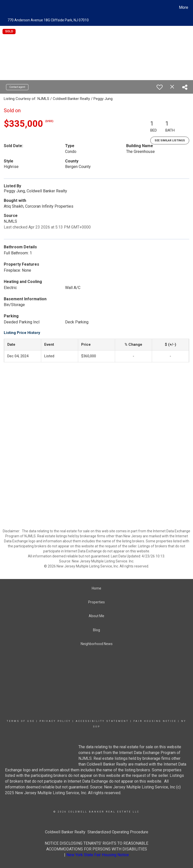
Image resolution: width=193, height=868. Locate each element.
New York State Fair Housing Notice (98, 855)
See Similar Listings (170, 140)
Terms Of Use (21, 721)
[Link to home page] (5, 8)
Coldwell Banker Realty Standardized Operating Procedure (97, 832)
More (184, 7)
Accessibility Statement (102, 721)
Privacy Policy (55, 721)
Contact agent (17, 87)
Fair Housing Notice (155, 721)
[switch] (160, 87)
